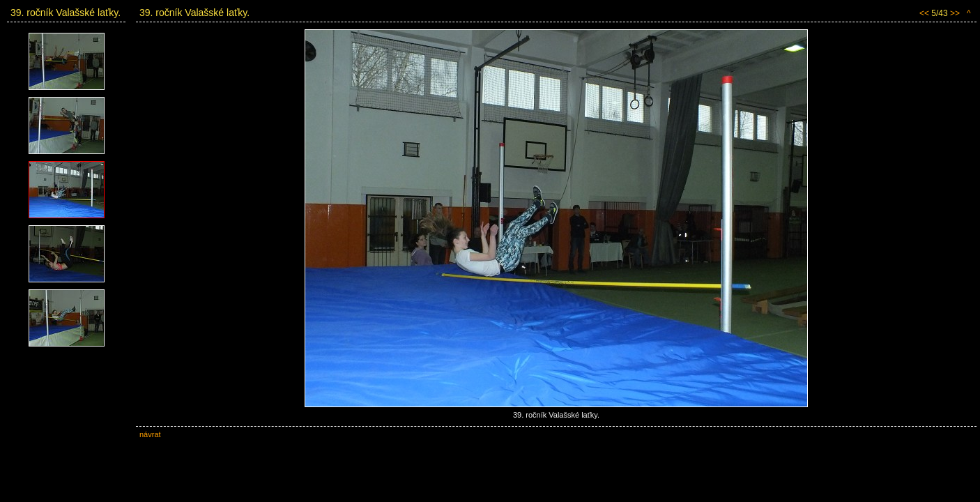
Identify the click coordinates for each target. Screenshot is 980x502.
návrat (150, 434)
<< (924, 13)
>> (955, 13)
